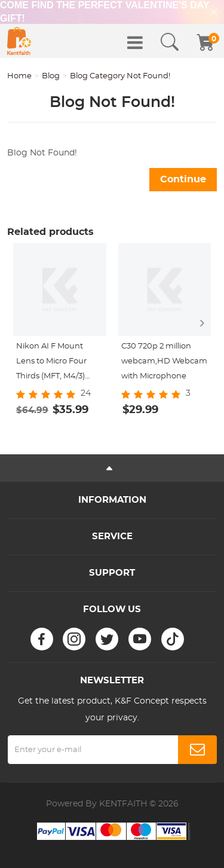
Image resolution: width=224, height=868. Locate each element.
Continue (183, 179)
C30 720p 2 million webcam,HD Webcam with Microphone (164, 361)
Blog (51, 76)
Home (19, 76)
